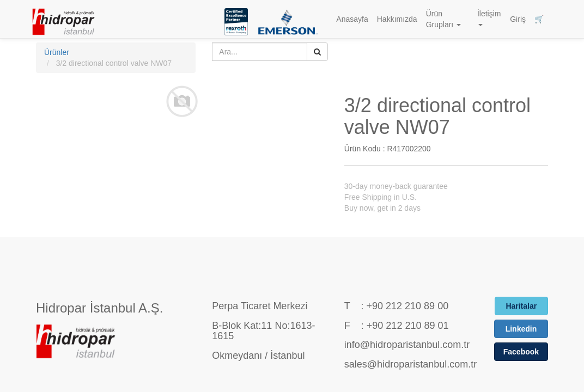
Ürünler (57, 52)
